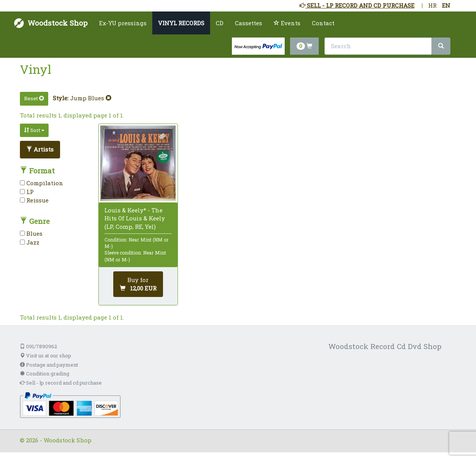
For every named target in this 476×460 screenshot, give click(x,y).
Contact (323, 23)
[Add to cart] (138, 284)
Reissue (34, 200)
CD (220, 23)
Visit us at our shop (46, 356)
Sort (34, 130)
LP (27, 192)
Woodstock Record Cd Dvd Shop (385, 346)
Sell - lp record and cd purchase (61, 383)
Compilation (42, 183)
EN (446, 5)
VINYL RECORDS (181, 23)
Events (287, 23)
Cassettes (249, 23)
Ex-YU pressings (123, 23)
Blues (31, 233)
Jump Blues (91, 98)
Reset (34, 98)
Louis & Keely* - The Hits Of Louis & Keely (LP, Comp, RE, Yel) (135, 218)
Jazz (30, 242)
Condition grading (45, 374)
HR (432, 5)
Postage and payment (49, 365)
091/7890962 (38, 346)
